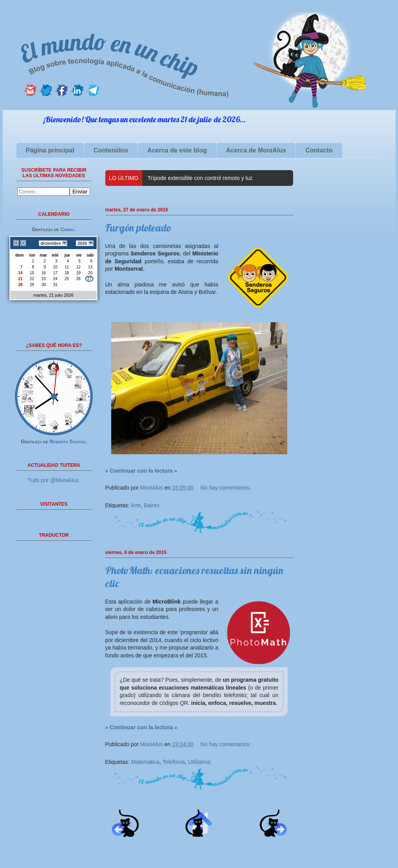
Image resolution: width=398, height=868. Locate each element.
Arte (136, 505)
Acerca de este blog (177, 150)
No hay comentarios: (226, 488)
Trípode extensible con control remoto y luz (200, 178)
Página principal (50, 150)
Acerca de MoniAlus (256, 150)
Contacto (319, 150)
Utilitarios (199, 762)
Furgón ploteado (138, 228)
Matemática (145, 762)
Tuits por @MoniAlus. (54, 480)
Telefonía (174, 762)
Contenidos (111, 150)
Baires (152, 505)
